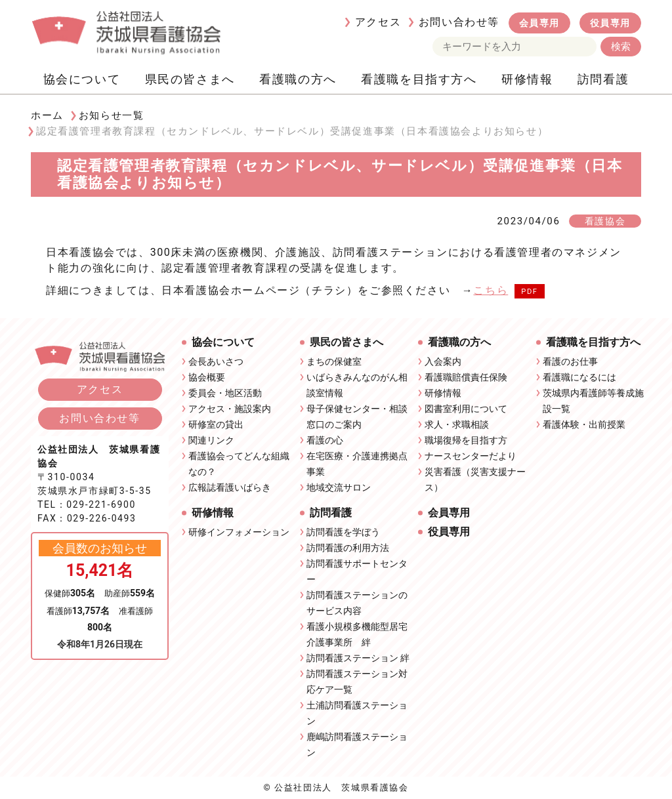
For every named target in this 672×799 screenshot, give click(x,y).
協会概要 (207, 377)
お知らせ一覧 (112, 115)
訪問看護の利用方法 (348, 548)
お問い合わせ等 (459, 22)
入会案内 (443, 361)
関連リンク (211, 440)
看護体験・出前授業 (584, 424)
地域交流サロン (339, 487)
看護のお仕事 (570, 361)
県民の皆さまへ (190, 79)
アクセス (378, 22)
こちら (491, 290)
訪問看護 (603, 79)
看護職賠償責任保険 (466, 377)
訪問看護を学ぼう (343, 532)
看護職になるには (579, 377)
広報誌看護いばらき (230, 487)
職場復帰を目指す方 (466, 440)
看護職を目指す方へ (419, 79)
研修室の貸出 (216, 424)
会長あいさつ (216, 361)
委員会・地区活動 (225, 393)
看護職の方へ (298, 79)
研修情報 (527, 79)
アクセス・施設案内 (230, 409)
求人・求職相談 (457, 424)
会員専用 (539, 23)
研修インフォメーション (239, 532)
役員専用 (610, 23)
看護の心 (325, 440)
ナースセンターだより (471, 456)
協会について (82, 79)
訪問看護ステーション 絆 (358, 658)
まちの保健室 (334, 361)
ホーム (47, 115)
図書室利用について (466, 409)
